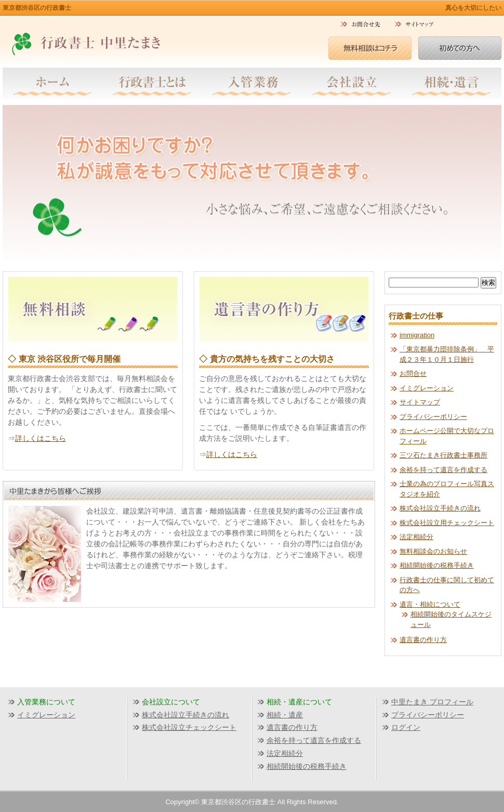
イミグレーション (427, 388)
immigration (417, 335)
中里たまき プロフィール (432, 702)
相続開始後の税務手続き (437, 565)
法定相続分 (416, 537)
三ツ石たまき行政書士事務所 (443, 455)
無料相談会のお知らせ (433, 551)
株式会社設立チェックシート (189, 727)
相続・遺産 (285, 715)
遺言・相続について (430, 604)
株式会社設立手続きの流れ (440, 508)
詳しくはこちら (41, 438)
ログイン (406, 727)
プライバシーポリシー (433, 417)
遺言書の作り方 (423, 640)
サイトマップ (420, 402)
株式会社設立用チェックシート (447, 523)
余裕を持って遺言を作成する (443, 470)
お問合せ (413, 374)
